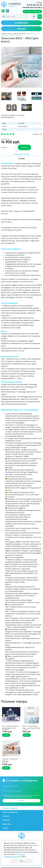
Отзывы (6, 820)
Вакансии (7, 824)
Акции (5, 828)
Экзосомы (22, 34)
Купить (24, 147)
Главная (4, 34)
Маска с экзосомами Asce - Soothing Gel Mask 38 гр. (31, 728)
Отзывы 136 (37, 134)
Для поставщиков (10, 812)
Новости (6, 816)
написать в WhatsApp (33, 11)
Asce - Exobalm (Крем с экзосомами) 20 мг (10, 727)
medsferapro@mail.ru (32, 7)
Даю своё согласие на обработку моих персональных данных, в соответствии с (22, 796)
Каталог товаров (13, 34)
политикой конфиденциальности (22, 797)
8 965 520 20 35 (34, 5)
